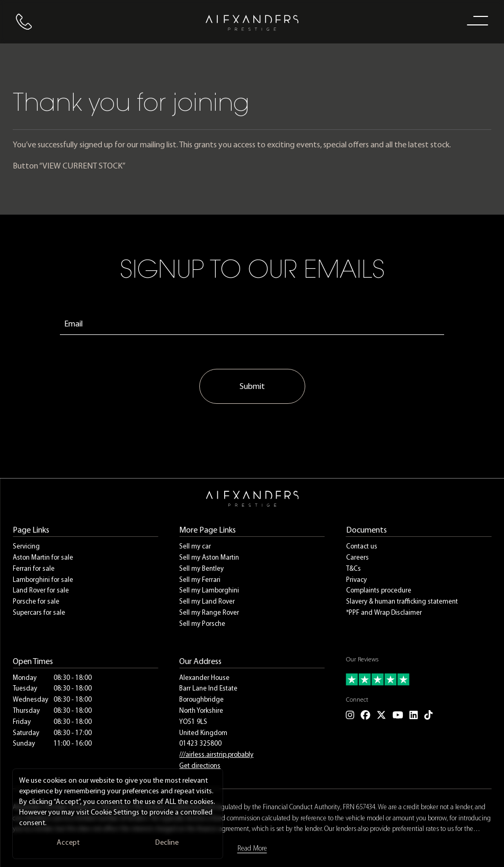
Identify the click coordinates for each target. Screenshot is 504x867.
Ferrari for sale (34, 568)
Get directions (200, 766)
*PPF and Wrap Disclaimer (384, 612)
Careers (357, 557)
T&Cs (353, 568)
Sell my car (195, 546)
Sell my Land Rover (207, 601)
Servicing (26, 546)
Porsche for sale (36, 601)
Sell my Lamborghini (209, 590)
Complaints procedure (379, 590)
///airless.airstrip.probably (216, 754)
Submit (252, 386)
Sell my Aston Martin (209, 557)
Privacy (356, 580)
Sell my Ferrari (200, 580)
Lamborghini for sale (43, 580)
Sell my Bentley (201, 568)
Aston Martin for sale (43, 557)
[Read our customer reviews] (419, 679)
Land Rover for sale (41, 590)
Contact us (362, 546)
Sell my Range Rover (209, 612)
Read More (252, 848)
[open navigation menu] (475, 20)
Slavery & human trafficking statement (402, 601)
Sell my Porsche (202, 623)
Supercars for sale (39, 612)
